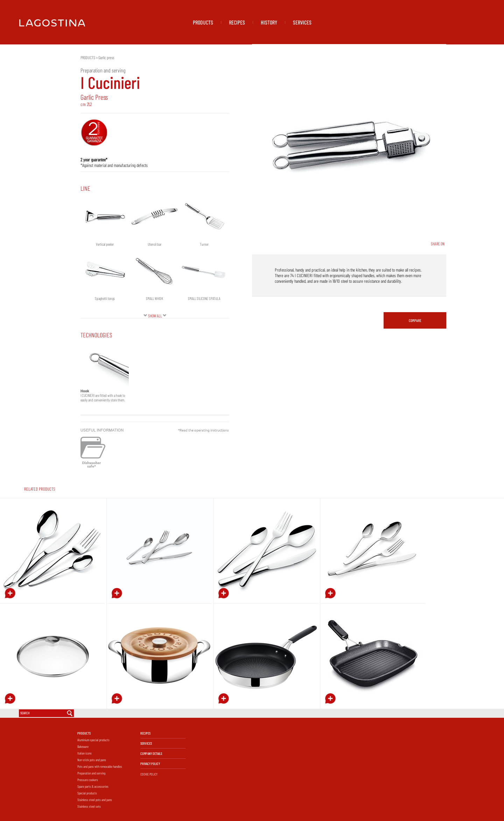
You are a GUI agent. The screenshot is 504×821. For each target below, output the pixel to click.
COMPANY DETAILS (151, 753)
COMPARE (415, 320)
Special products (87, 793)
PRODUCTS (203, 22)
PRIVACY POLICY (150, 764)
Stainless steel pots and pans (95, 800)
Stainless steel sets (89, 806)
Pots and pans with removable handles (100, 766)
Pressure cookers (88, 780)
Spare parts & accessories (93, 786)
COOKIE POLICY (149, 774)
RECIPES (237, 22)
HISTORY (269, 22)
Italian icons (85, 753)
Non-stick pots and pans (92, 760)
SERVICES (302, 22)
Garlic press (106, 57)
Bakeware (83, 746)
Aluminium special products (93, 740)
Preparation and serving (91, 773)
